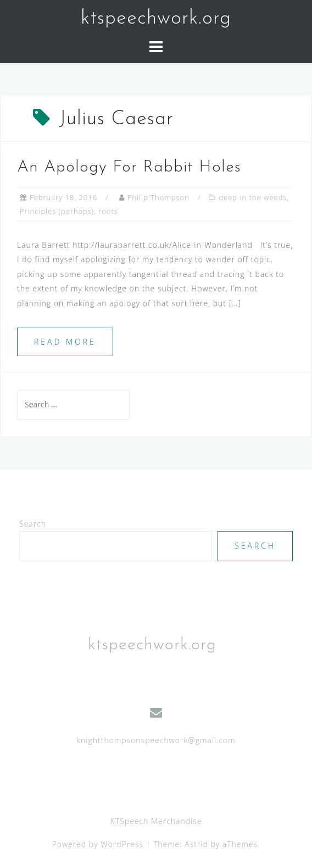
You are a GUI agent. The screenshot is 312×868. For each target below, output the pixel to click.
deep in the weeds (253, 197)
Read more (65, 342)
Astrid (196, 844)
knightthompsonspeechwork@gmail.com (156, 740)
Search (33, 524)
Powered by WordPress (98, 844)
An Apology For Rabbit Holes (129, 167)
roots (108, 211)
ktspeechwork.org (156, 19)
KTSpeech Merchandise (156, 821)
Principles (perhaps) (57, 211)
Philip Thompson (158, 197)
